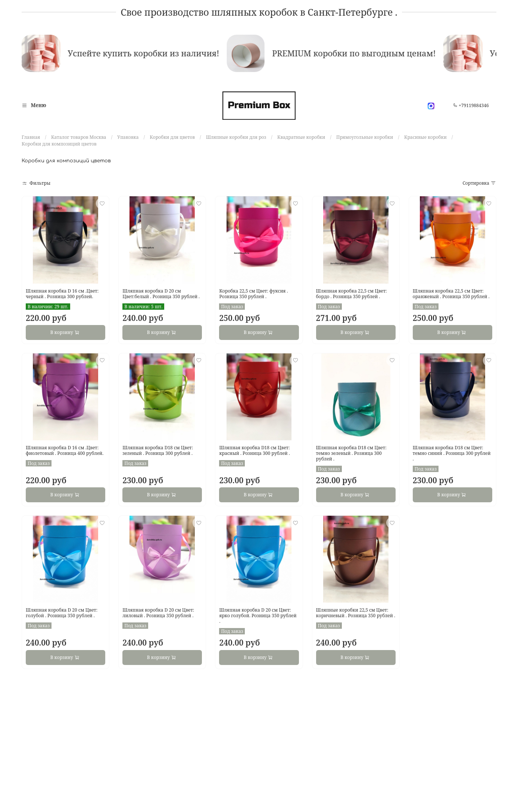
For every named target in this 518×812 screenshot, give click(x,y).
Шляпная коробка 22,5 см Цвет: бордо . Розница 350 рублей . (352, 294)
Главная (31, 137)
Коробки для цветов (172, 137)
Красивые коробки (425, 137)
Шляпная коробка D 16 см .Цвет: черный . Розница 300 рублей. (62, 294)
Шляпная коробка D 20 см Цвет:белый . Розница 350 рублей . (161, 294)
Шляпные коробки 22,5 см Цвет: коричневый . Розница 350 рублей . (356, 613)
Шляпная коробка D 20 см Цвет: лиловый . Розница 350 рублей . (158, 613)
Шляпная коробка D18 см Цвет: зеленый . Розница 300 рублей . (158, 450)
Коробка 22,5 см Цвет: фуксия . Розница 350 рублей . (253, 294)
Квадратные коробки (301, 137)
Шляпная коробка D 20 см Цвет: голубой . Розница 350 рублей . (62, 613)
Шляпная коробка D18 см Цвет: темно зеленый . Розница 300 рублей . (351, 453)
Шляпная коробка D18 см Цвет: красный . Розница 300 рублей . (254, 450)
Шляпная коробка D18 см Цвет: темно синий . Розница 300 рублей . (452, 453)
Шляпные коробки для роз (236, 137)
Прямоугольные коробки (365, 137)
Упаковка (128, 137)
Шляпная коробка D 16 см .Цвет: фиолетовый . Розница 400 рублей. (65, 450)
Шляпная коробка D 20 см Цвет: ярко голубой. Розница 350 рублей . (258, 616)
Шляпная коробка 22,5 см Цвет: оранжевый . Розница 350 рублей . (451, 294)
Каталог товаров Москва (79, 137)
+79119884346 (471, 105)
